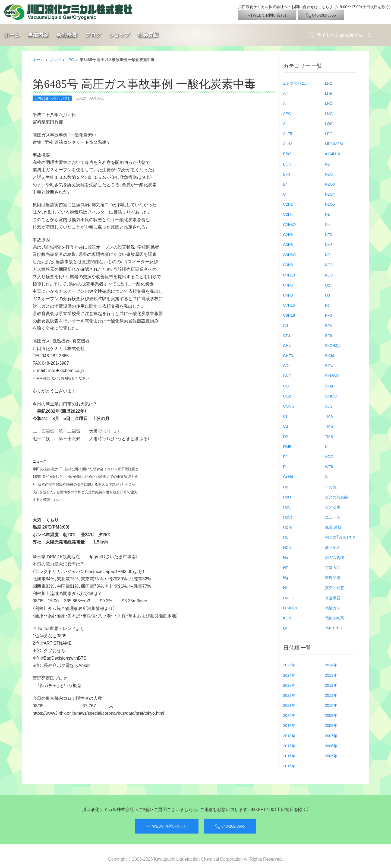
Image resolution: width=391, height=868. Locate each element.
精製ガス (333, 608)
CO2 (287, 396)
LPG (70, 59)
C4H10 (289, 275)
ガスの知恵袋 (336, 497)
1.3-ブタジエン (296, 83)
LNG (329, 113)
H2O (287, 497)
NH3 (329, 244)
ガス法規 (333, 507)
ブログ (93, 35)
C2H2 (288, 204)
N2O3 (330, 184)
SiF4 (329, 365)
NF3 (329, 234)
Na (327, 214)
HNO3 (288, 598)
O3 (328, 295)
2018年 (289, 736)
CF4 (287, 335)
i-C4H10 (290, 608)
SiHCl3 (331, 396)
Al (285, 103)
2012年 (331, 685)
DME (287, 446)
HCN (287, 547)
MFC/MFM (334, 144)
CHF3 (288, 355)
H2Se (288, 517)
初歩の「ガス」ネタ (340, 537)
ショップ (119, 35)
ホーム (12, 35)
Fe (285, 466)
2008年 (331, 725)
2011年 (331, 695)
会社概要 (67, 35)
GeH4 (288, 476)
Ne (327, 224)
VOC (329, 456)
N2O (329, 174)
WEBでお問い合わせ (267, 15)
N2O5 (330, 204)
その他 (331, 487)
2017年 (289, 746)
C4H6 (288, 285)
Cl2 (286, 365)
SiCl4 (329, 355)
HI (285, 587)
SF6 (329, 335)
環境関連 (333, 577)
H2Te (288, 527)
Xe (327, 476)
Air (286, 93)
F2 (285, 456)
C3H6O (290, 255)
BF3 (287, 174)
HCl (286, 537)
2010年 (331, 705)
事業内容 (38, 35)
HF (286, 567)
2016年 (289, 756)
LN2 (329, 103)
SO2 (329, 406)
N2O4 (330, 194)
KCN (287, 618)
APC (287, 113)
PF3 (329, 315)
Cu (286, 426)
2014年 (331, 665)
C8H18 (289, 315)
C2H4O (290, 224)
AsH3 (288, 144)
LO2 (329, 123)
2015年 (289, 766)
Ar (285, 123)
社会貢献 (148, 35)
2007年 (331, 736)
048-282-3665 (321, 15)
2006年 (331, 746)
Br (285, 184)
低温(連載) (334, 527)
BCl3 (287, 164)
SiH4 (329, 386)
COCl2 (289, 406)
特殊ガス (333, 567)
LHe (329, 93)
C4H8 (288, 295)
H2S (287, 507)
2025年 (289, 665)
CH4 (287, 345)
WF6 (329, 466)
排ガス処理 (335, 557)
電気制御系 (335, 618)
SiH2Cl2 (332, 376)
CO (286, 386)
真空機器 (333, 598)
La (285, 628)
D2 (286, 436)
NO (328, 255)
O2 (328, 285)
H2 (286, 487)
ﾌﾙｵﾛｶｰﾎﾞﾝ (334, 628)
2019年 (289, 725)
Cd (286, 325)
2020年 (289, 715)
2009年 (331, 715)
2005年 (331, 756)
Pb (327, 305)
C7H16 (289, 305)
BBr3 (287, 154)
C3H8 (288, 265)
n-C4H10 (333, 154)
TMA (329, 416)
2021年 (289, 705)
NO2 (329, 265)
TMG (329, 426)
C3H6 (288, 244)
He (286, 557)
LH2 (329, 83)
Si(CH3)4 (333, 345)
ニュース (333, 517)
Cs (286, 416)
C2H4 (288, 214)
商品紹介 (333, 547)
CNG (287, 376)
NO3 (329, 275)
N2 (327, 164)
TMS (329, 436)
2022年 (289, 695)
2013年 (331, 675)
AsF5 (288, 133)
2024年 (289, 675)
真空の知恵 (335, 587)
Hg (286, 577)
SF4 (329, 325)
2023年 (289, 685)
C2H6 (288, 234)
